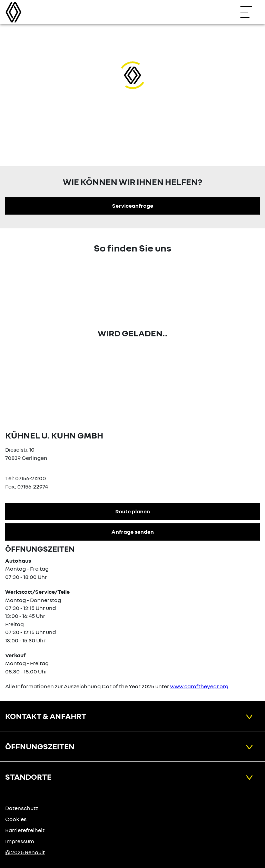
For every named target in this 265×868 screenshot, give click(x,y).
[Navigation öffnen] (249, 12)
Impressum (20, 841)
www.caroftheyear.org (199, 686)
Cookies (16, 819)
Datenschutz (22, 808)
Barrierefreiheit (25, 830)
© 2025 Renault (25, 852)
